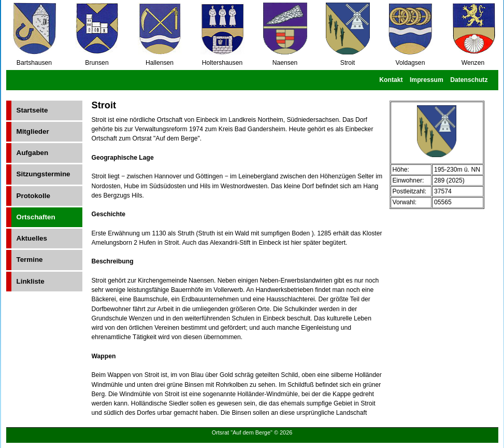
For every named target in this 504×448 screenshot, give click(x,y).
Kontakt (391, 80)
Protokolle (33, 196)
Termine (30, 260)
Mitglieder (33, 131)
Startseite (32, 110)
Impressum (427, 80)
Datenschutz (469, 80)
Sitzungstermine (44, 174)
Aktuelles (32, 238)
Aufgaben (33, 153)
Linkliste (31, 281)
